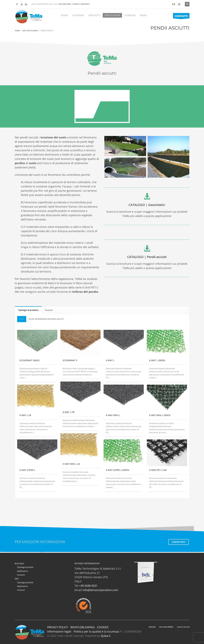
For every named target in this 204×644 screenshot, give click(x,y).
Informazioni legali (59, 631)
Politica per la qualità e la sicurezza (97, 631)
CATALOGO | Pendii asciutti (147, 257)
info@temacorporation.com (100, 590)
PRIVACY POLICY (58, 627)
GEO (17, 579)
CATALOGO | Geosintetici (147, 205)
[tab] (28, 310)
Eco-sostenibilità (166, 627)
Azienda (152, 627)
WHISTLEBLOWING (82, 627)
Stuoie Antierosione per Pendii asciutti (46, 319)
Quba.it (106, 636)
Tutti (22, 319)
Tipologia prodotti (25, 567)
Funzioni (21, 575)
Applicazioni (22, 571)
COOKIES (103, 627)
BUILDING (19, 563)
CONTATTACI (178, 542)
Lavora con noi (183, 627)
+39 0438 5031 (64, 4)
